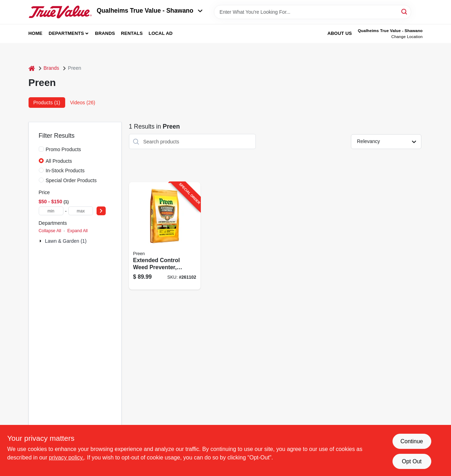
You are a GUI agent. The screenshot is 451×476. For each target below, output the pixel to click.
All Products (59, 161)
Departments (66, 33)
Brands (105, 33)
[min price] (51, 211)
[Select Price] (101, 211)
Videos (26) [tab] (83, 103)
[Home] (32, 68)
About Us (340, 33)
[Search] (405, 11)
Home (36, 33)
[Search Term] (313, 12)
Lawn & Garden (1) (66, 241)
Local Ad (161, 33)
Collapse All (50, 231)
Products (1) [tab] (47, 103)
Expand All (78, 231)
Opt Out (412, 461)
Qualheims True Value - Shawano (150, 11)
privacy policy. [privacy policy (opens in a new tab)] (66, 458)
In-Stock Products (65, 171)
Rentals (132, 33)
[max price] (81, 211)
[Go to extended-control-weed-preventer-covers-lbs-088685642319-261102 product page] (165, 236)
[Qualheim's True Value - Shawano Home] (60, 12)
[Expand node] (41, 241)
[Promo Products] (41, 149)
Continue (412, 441)
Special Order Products (71, 180)
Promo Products (63, 149)
